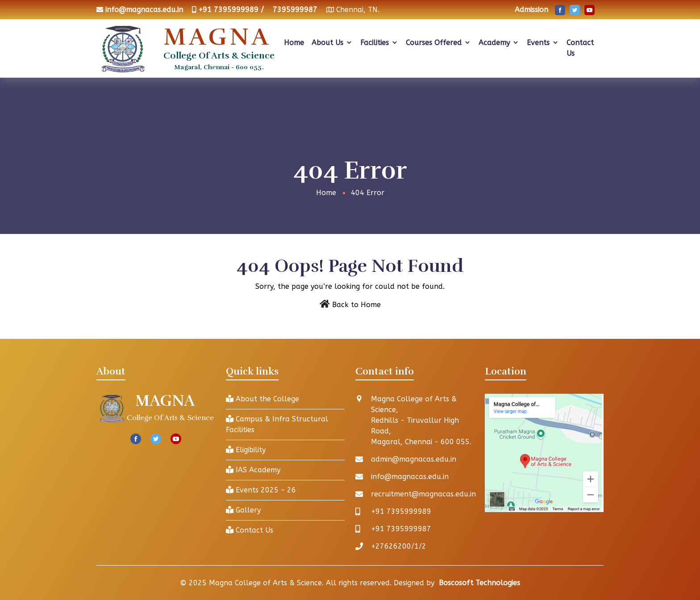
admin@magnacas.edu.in (414, 459)
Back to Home (356, 305)
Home (294, 43)
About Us (332, 43)
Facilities (379, 43)
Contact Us (580, 48)
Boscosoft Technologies (479, 583)
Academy (499, 43)
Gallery (243, 510)
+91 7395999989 (401, 511)
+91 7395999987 (401, 529)
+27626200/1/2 (399, 546)
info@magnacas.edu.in (144, 10)
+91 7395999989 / (231, 10)
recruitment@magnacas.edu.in (423, 494)
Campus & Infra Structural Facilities (277, 424)
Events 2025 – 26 (261, 490)
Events (543, 43)
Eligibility (246, 450)
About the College (262, 399)
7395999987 (295, 10)
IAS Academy (253, 470)
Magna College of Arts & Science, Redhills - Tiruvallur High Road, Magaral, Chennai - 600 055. (421, 420)
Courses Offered (438, 43)
